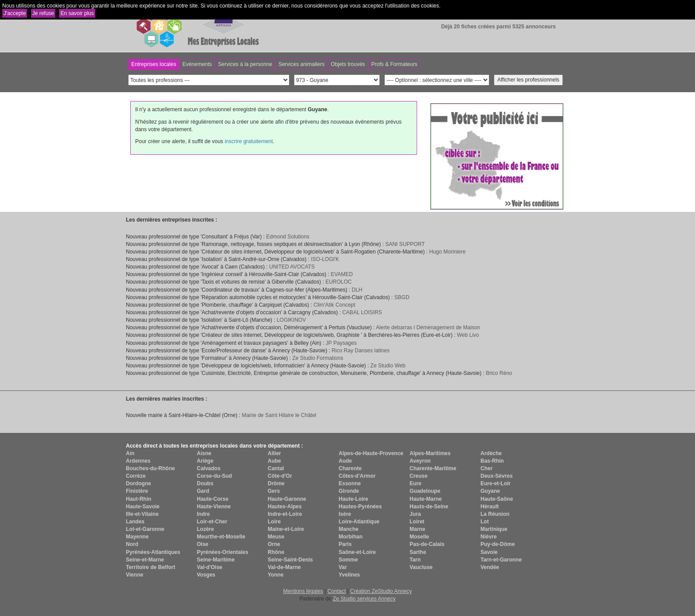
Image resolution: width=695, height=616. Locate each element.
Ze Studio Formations (318, 358)
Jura (415, 514)
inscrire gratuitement (249, 141)
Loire (274, 522)
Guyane (490, 491)
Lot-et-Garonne (145, 529)
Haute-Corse (213, 499)
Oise (203, 544)
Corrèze (136, 476)
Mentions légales (303, 591)
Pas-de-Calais (427, 544)
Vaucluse (421, 567)
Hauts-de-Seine (429, 507)
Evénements (197, 64)
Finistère (137, 491)
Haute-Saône (497, 499)
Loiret (417, 522)
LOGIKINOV (291, 320)
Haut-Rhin (139, 499)
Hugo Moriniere (447, 252)
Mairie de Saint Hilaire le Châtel (279, 415)
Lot (485, 522)
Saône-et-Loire (357, 552)
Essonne (350, 483)
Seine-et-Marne (145, 560)
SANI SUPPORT (405, 244)
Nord (132, 544)
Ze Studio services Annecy (364, 599)
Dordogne (139, 483)
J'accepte (15, 13)
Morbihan (351, 537)
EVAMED (342, 274)
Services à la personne (245, 64)
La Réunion (495, 514)
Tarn (415, 560)
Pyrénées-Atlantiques (153, 552)
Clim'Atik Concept (334, 305)
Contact (337, 591)
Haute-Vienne (214, 507)
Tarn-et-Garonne (501, 560)
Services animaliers (301, 64)
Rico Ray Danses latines (361, 351)
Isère (345, 514)
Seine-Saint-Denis (290, 560)
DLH (357, 290)
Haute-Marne (426, 499)
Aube (274, 461)
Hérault (490, 507)
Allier (274, 453)
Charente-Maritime (433, 468)
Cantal (276, 468)
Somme (348, 560)
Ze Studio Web (388, 366)
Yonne (276, 575)
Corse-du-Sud (214, 476)
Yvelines (349, 575)
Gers (274, 491)
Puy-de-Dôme (498, 544)
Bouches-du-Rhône (150, 468)
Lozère (205, 529)
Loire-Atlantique (359, 522)
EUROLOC (338, 282)
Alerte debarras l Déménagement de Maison (428, 327)
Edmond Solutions (288, 237)
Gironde (349, 491)
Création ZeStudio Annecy (381, 591)
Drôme (276, 483)
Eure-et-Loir (496, 483)
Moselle (419, 537)
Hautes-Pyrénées (360, 507)
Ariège (205, 461)
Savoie (489, 552)
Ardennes (138, 461)
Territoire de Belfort (150, 567)
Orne (274, 544)
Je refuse (43, 13)
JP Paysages (341, 343)
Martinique (494, 529)
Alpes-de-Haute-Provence (371, 453)
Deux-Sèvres (497, 476)
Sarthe (418, 552)
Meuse (276, 537)
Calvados (209, 468)
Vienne (135, 575)
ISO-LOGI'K (325, 259)
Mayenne (137, 537)
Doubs (205, 483)
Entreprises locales (154, 64)
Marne (417, 529)
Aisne (204, 453)
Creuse (419, 476)
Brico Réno (499, 373)
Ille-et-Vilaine (142, 514)
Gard (203, 491)
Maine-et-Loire (286, 529)
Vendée (490, 567)
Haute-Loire (353, 499)
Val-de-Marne (284, 567)
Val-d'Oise (210, 567)
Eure (416, 483)
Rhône (276, 552)
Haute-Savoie (143, 507)
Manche (349, 529)
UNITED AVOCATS (292, 267)
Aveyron (420, 461)
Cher (486, 468)
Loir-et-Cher (212, 522)
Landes (135, 522)
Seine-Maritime (216, 560)
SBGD (402, 297)
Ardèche (491, 453)
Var (343, 567)
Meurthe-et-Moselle (221, 537)
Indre (203, 514)
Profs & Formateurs (394, 64)
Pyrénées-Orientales (223, 552)
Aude (345, 461)
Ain (130, 453)
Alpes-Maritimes (430, 453)
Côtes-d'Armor (357, 476)
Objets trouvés (348, 64)
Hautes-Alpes (285, 507)
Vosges (206, 575)
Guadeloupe (425, 491)
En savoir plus (77, 13)
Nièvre (489, 537)
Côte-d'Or (280, 476)
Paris (345, 544)
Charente (350, 468)
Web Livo (468, 335)
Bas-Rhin (492, 461)
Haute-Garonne (287, 499)
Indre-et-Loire (285, 514)
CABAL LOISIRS (362, 312)
